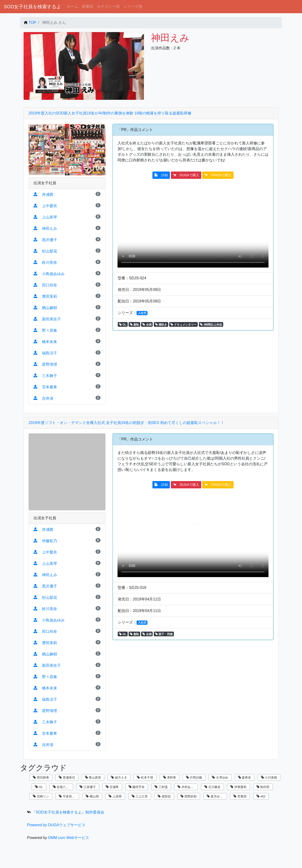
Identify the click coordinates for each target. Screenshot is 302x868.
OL (123, 325)
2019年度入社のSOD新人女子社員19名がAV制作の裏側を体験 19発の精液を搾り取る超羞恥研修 (110, 113)
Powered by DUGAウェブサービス (56, 825)
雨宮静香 (41, 778)
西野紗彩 (189, 796)
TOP (32, 23)
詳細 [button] (161, 175)
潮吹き (161, 325)
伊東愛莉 (238, 787)
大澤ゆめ (220, 778)
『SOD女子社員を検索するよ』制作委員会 (68, 812)
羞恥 (134, 325)
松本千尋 (145, 778)
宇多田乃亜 (68, 796)
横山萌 (92, 796)
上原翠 (115, 796)
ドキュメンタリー (183, 325)
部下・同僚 (164, 634)
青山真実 (93, 778)
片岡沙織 (194, 778)
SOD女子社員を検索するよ (32, 7)
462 (261, 796)
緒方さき (119, 778)
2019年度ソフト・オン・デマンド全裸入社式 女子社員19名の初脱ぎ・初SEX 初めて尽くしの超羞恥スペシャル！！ (126, 423)
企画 (147, 325)
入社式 (142, 313)
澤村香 (170, 778)
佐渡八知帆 (63, 787)
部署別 (88, 6)
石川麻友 (212, 787)
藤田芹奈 (137, 787)
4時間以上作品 (211, 325)
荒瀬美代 (67, 778)
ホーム (72, 6)
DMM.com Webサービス (69, 838)
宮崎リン (41, 796)
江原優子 (88, 787)
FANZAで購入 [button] (218, 175)
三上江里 (140, 796)
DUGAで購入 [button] (186, 175)
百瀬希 (112, 787)
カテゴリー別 (108, 6)
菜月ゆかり (216, 796)
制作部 (263, 787)
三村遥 (161, 787)
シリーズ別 (133, 6)
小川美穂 (269, 778)
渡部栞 (164, 796)
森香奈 (245, 778)
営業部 (240, 796)
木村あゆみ (187, 787)
